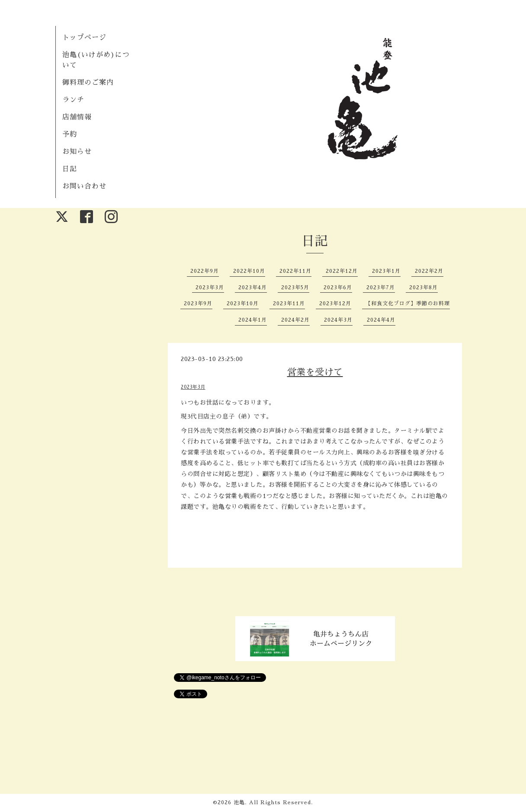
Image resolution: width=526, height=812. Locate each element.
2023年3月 (210, 288)
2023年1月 (386, 271)
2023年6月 (338, 288)
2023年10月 (243, 304)
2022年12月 (342, 271)
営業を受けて (315, 372)
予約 (70, 134)
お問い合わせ (84, 186)
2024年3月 (338, 320)
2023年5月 (295, 288)
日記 (70, 169)
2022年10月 (249, 271)
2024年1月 (253, 320)
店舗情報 (77, 117)
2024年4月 (381, 320)
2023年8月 (423, 288)
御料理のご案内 (88, 83)
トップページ (84, 38)
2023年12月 (335, 304)
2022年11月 (295, 271)
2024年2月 (295, 320)
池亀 (239, 802)
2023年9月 (198, 304)
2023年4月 (253, 288)
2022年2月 (429, 271)
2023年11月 (289, 304)
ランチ (73, 100)
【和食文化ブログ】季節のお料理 (408, 304)
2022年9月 (205, 271)
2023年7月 (381, 288)
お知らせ (77, 152)
